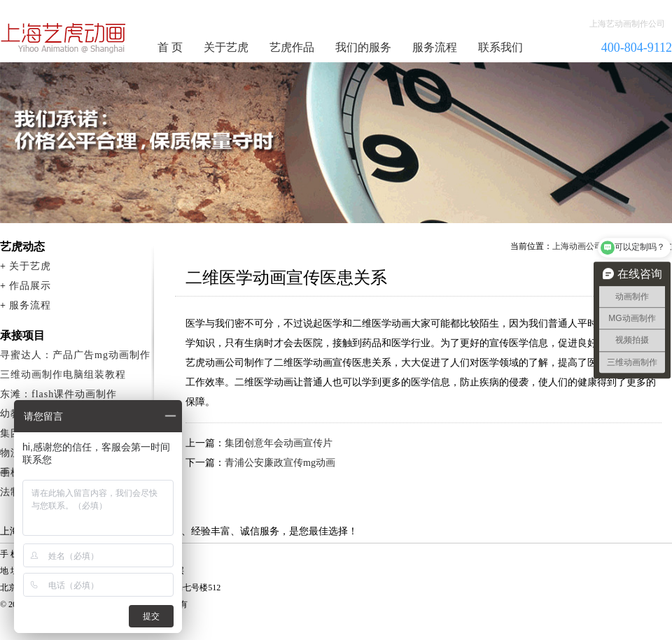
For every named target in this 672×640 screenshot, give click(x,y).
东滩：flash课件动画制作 (58, 394)
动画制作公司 (64, 38)
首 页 (170, 47)
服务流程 (435, 47)
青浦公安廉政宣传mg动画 (280, 463)
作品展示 (30, 286)
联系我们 (500, 47)
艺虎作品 (292, 47)
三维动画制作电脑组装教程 (63, 375)
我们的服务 (363, 47)
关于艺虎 (226, 47)
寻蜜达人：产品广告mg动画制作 (75, 355)
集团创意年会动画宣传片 (279, 443)
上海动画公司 (577, 246)
